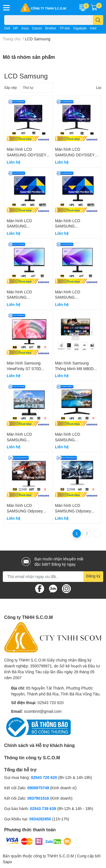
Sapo (7, 862)
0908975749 (38, 788)
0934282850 (41, 819)
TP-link (65, 28)
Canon (37, 28)
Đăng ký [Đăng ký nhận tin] (93, 576)
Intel (93, 28)
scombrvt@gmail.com (43, 711)
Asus (25, 28)
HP (16, 28)
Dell (7, 28)
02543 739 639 (43, 808)
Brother (51, 28)
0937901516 (38, 798)
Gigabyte (80, 28)
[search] (98, 20)
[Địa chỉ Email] (53, 577)
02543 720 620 (51, 703)
